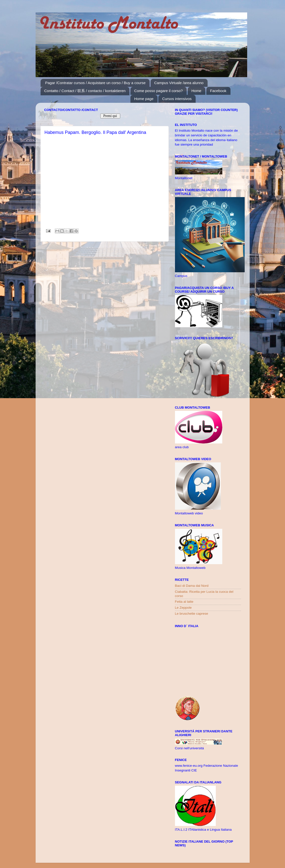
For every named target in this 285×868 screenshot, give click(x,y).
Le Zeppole (183, 608)
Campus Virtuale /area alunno (179, 83)
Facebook (218, 91)
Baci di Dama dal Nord (192, 586)
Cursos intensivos (177, 99)
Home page (144, 99)
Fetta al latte (184, 602)
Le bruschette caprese (192, 614)
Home (196, 91)
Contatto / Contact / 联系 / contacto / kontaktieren (85, 91)
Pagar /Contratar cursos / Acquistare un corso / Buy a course (95, 83)
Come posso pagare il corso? (158, 91)
